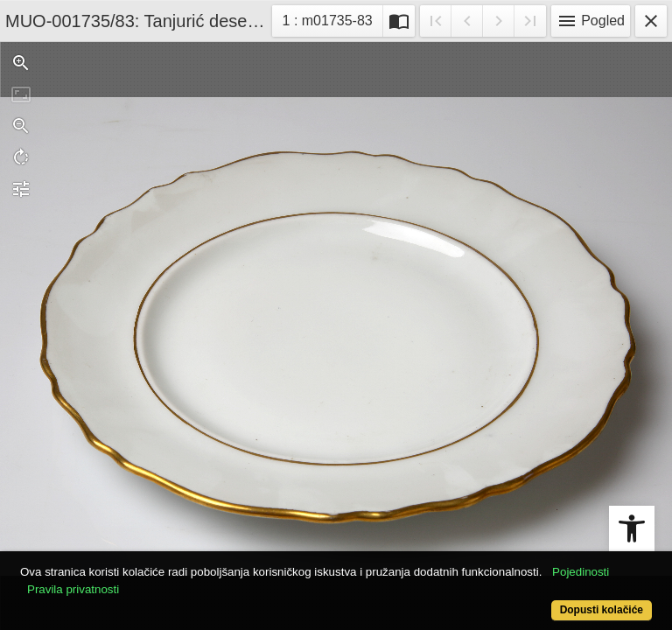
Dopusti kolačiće (602, 610)
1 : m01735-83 (332, 19)
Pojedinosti (581, 572)
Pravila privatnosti (73, 589)
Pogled (591, 21)
